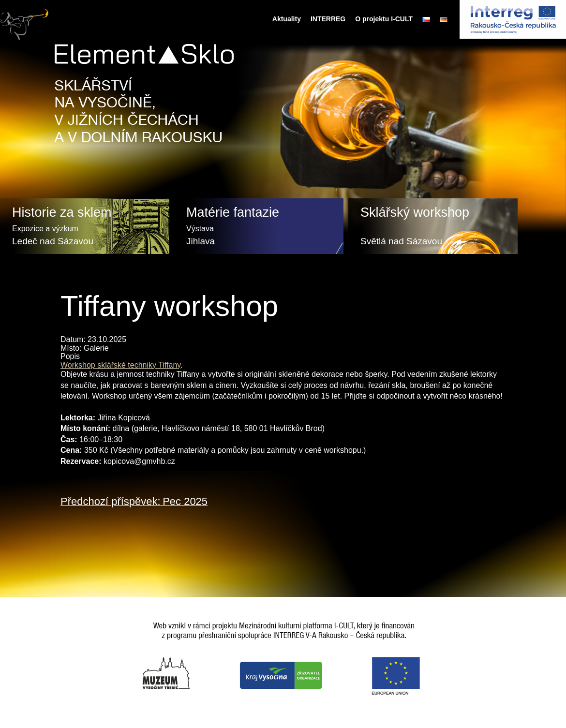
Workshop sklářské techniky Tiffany (120, 365)
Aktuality (287, 19)
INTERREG (328, 19)
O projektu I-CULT (384, 19)
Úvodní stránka (259, 19)
